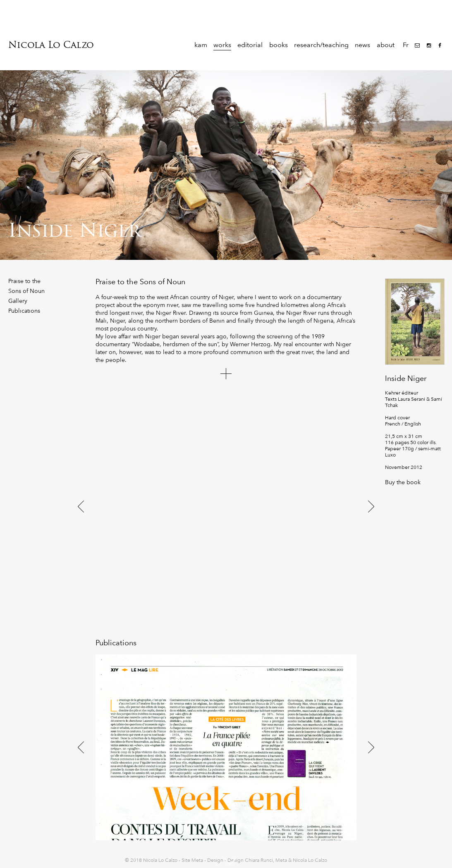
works (222, 45)
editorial (250, 45)
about (386, 45)
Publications (24, 311)
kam (201, 45)
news (362, 45)
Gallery (18, 301)
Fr (406, 45)
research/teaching (321, 45)
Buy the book (403, 482)
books (279, 45)
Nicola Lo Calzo (51, 45)
